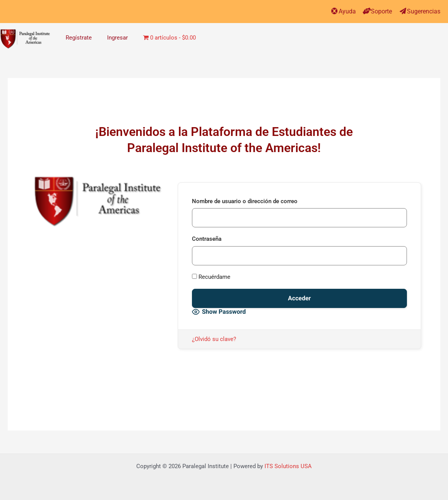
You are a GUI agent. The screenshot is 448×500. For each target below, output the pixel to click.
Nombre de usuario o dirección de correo (245, 201)
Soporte (381, 11)
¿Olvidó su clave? (214, 339)
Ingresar (117, 38)
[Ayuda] (335, 11)
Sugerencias (424, 11)
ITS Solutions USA (288, 466)
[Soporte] (367, 11)
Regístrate (79, 38)
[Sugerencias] (403, 11)
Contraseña (207, 239)
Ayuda (347, 11)
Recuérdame (211, 277)
